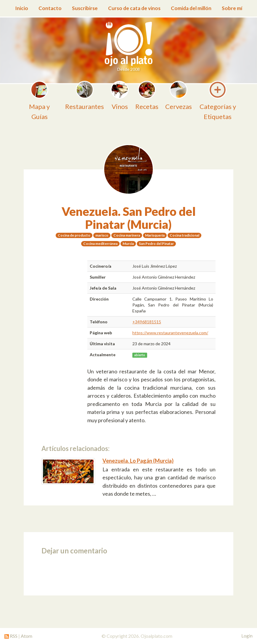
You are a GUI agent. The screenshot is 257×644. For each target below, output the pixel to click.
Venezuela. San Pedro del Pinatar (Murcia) (129, 218)
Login (247, 636)
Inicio (22, 8)
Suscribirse (85, 8)
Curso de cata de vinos (134, 8)
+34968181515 (147, 322)
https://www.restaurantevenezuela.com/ (170, 333)
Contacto (50, 8)
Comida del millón (191, 8)
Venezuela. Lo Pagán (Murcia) (138, 461)
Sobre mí (232, 8)
